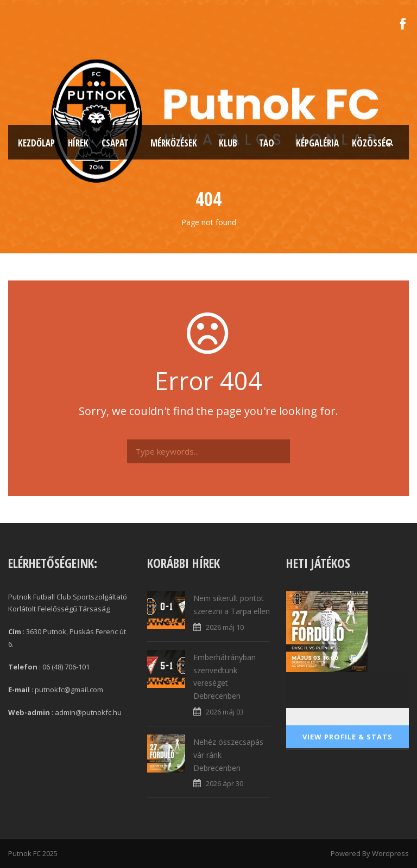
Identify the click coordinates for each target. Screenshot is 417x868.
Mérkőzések (174, 143)
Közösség (371, 143)
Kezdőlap (36, 143)
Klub (228, 143)
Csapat (115, 143)
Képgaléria (317, 143)
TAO (267, 143)
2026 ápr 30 (225, 783)
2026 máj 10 (225, 627)
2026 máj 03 (225, 712)
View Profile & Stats (347, 737)
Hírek (78, 143)
